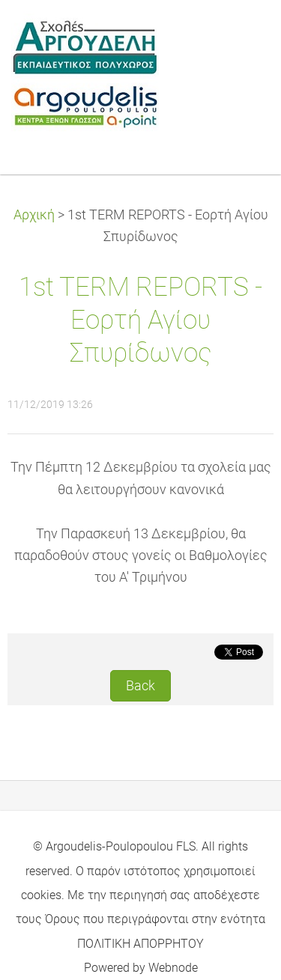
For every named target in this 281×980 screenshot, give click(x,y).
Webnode (173, 968)
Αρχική (34, 215)
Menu (240, 34)
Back (140, 686)
